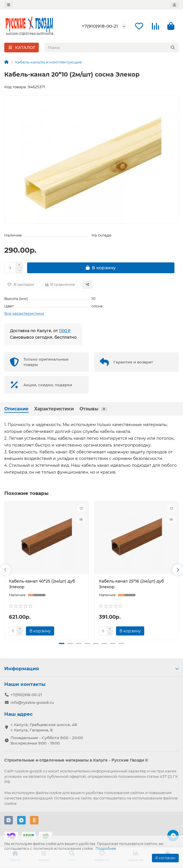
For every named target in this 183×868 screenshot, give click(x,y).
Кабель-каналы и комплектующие (48, 62)
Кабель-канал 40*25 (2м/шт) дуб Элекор (42, 584)
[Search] (112, 48)
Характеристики (54, 409)
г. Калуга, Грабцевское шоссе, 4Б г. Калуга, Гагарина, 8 (44, 727)
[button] (5, 570)
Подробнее (106, 849)
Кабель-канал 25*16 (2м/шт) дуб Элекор (131, 584)
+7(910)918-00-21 (100, 26)
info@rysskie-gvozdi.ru (32, 702)
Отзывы (93, 409)
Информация (91, 669)
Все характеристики (24, 313)
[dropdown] (9, 5)
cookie (55, 793)
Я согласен (165, 858)
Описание (16, 409)
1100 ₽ (65, 331)
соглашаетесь (112, 798)
